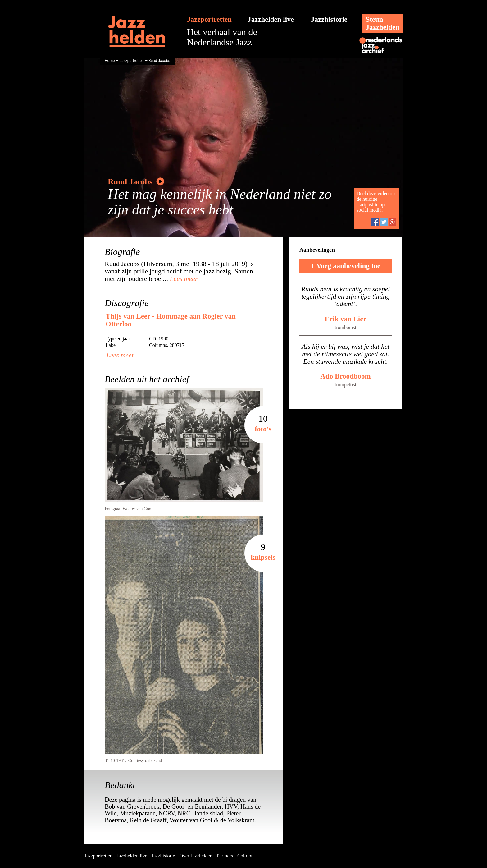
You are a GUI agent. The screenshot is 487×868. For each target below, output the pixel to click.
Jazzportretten (209, 19)
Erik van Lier (345, 319)
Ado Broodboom (346, 376)
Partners (225, 856)
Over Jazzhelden (196, 856)
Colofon (245, 856)
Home (110, 61)
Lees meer (183, 279)
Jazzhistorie (329, 19)
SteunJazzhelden (382, 23)
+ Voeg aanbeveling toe (346, 266)
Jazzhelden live (271, 19)
